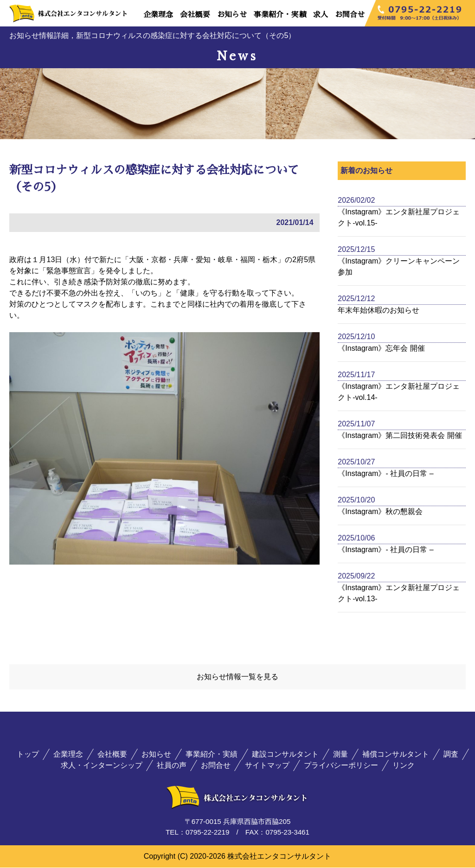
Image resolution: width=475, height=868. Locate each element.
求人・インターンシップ (102, 766)
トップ (28, 755)
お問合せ (350, 15)
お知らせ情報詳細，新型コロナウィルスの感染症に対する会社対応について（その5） (152, 35)
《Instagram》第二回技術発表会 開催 (400, 435)
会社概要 (195, 15)
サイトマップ (267, 766)
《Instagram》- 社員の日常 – (385, 473)
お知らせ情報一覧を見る (237, 677)
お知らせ (232, 15)
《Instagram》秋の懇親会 (380, 511)
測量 (340, 755)
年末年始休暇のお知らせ (379, 310)
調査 (451, 755)
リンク (404, 766)
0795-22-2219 (208, 833)
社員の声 (172, 766)
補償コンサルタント (396, 755)
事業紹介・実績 (280, 15)
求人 (321, 15)
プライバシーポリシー (341, 766)
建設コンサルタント (285, 755)
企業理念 (158, 15)
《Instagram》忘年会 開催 (381, 348)
